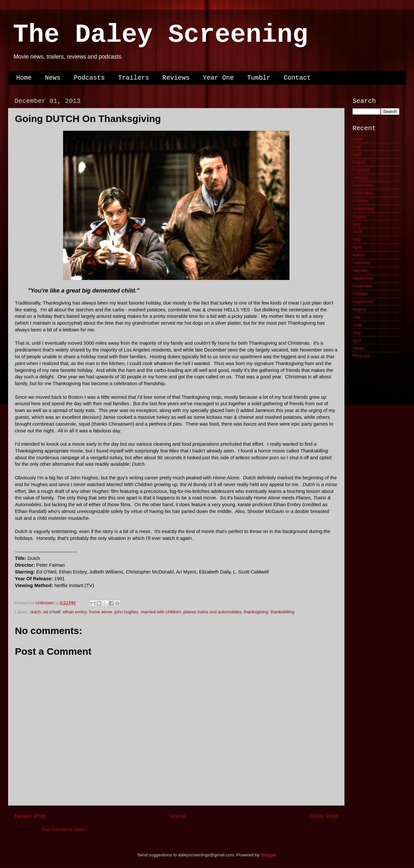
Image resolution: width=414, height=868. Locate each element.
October (360, 201)
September (363, 209)
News (53, 78)
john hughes (126, 612)
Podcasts (89, 78)
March (359, 162)
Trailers (134, 78)
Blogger (268, 855)
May (357, 146)
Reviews (176, 78)
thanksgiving (256, 612)
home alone (101, 612)
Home (24, 78)
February (361, 170)
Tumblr (259, 78)
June (357, 139)
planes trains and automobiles (212, 612)
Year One (218, 78)
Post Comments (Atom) (64, 829)
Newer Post (30, 816)
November (363, 193)
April (357, 154)
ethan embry (75, 612)
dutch (35, 612)
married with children (161, 612)
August (359, 216)
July (356, 224)
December (363, 185)
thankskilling (283, 612)
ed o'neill (52, 612)
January (360, 178)
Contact (297, 78)
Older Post (324, 816)
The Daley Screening (160, 35)
